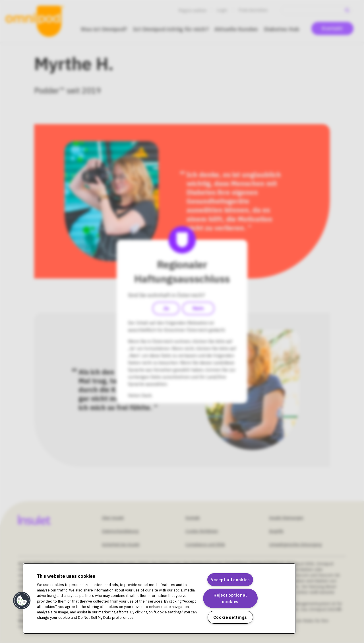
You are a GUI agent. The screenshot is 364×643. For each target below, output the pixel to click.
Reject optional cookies (230, 598)
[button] (22, 601)
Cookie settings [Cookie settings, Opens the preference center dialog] (230, 617)
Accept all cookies (230, 580)
